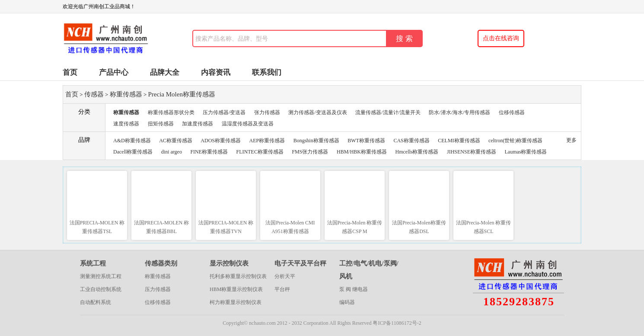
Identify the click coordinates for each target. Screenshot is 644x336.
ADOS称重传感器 (221, 141)
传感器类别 (161, 263)
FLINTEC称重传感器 (260, 152)
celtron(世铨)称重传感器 (515, 141)
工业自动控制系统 (101, 289)
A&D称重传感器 (132, 141)
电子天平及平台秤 (300, 263)
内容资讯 (216, 72)
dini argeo (172, 152)
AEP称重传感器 (267, 141)
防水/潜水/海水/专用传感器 (459, 112)
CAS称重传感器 (411, 141)
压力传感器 (158, 289)
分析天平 (285, 276)
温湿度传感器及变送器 (248, 124)
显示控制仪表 (229, 263)
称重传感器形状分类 (171, 112)
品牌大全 (165, 72)
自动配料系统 (96, 302)
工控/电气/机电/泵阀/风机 (369, 270)
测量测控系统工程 (101, 276)
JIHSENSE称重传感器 (472, 152)
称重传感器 (126, 94)
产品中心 (114, 72)
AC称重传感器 (176, 141)
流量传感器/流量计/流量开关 (388, 112)
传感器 (94, 94)
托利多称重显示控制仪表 (238, 276)
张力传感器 (267, 112)
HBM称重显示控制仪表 (236, 289)
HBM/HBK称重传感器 (362, 152)
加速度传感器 (198, 124)
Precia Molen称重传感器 (182, 94)
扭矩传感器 (161, 124)
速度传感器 (126, 124)
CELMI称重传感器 (459, 141)
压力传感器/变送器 (224, 112)
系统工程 (93, 263)
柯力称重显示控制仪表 (236, 302)
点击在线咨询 (501, 38)
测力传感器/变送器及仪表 (317, 112)
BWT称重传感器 (366, 141)
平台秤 (282, 289)
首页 (70, 72)
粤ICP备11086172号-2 (397, 323)
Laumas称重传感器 (526, 152)
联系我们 (267, 72)
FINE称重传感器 (209, 152)
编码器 (347, 302)
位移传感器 (512, 112)
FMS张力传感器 (310, 152)
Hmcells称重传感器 (417, 152)
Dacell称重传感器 (133, 152)
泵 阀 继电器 (354, 289)
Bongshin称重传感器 (316, 141)
